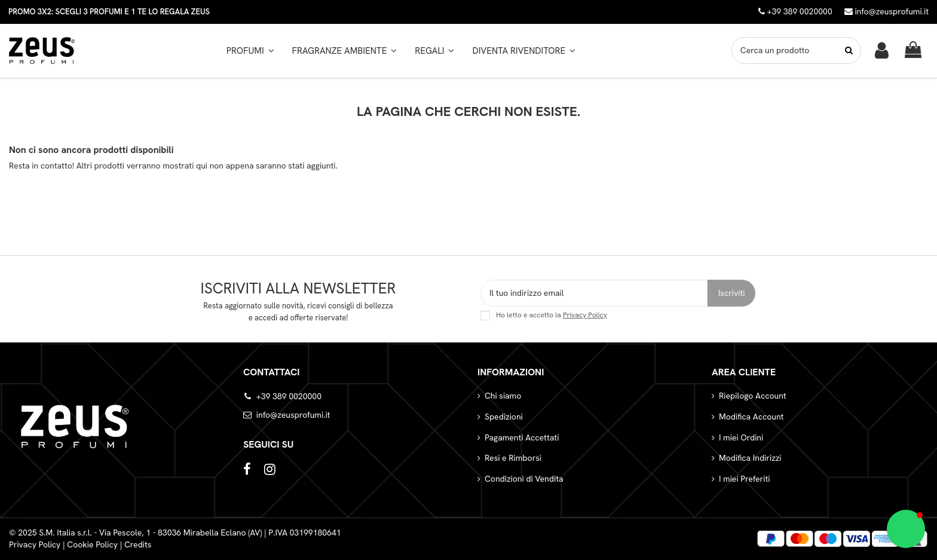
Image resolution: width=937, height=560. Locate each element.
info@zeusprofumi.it (887, 11)
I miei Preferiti (744, 479)
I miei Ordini (741, 437)
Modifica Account (751, 417)
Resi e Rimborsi (513, 458)
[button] (345, 51)
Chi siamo (503, 396)
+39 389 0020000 (289, 396)
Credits (138, 544)
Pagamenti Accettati (522, 437)
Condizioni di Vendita (524, 479)
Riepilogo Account (753, 396)
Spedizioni (504, 417)
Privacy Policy (585, 315)
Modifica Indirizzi (750, 458)
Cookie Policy (92, 544)
